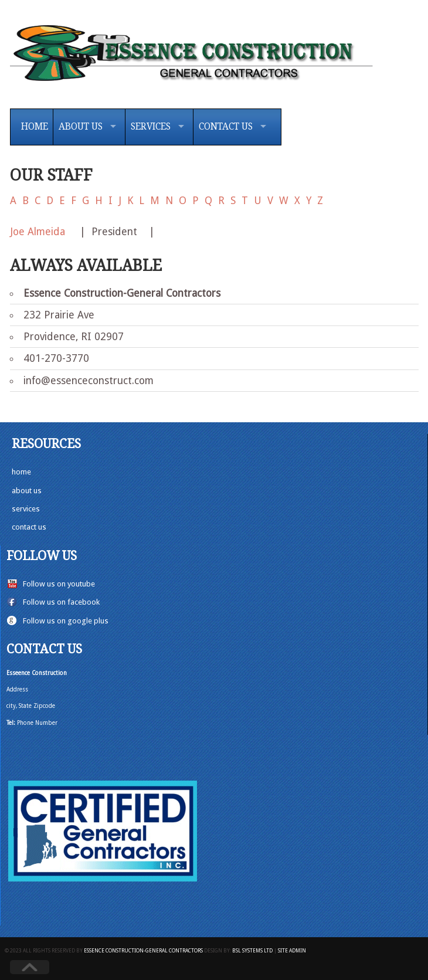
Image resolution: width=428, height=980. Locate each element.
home (21, 472)
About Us (81, 127)
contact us (29, 527)
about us (27, 491)
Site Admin (292, 951)
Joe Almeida (39, 232)
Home (35, 127)
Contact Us (226, 127)
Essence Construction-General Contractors (143, 951)
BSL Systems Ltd (252, 951)
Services (151, 127)
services (26, 509)
